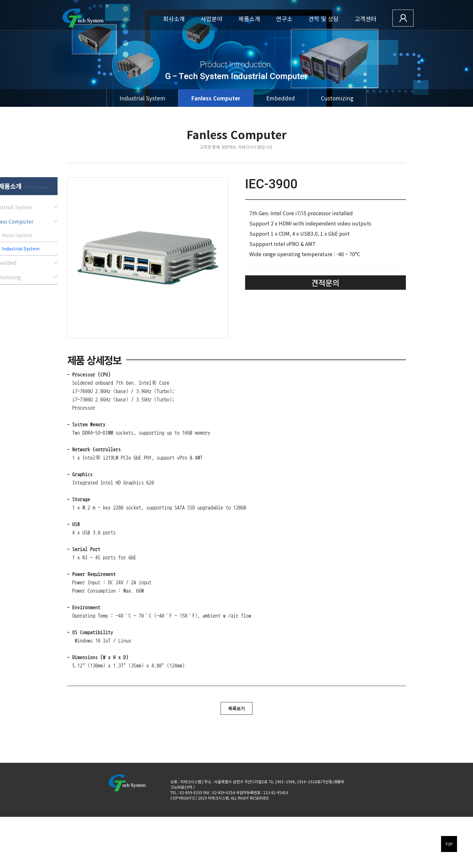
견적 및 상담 (324, 19)
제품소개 (249, 19)
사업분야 (212, 19)
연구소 (284, 19)
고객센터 (366, 19)
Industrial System (142, 98)
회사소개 (174, 19)
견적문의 (325, 283)
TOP (449, 844)
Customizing (337, 98)
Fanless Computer (216, 98)
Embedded (281, 98)
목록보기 (236, 708)
